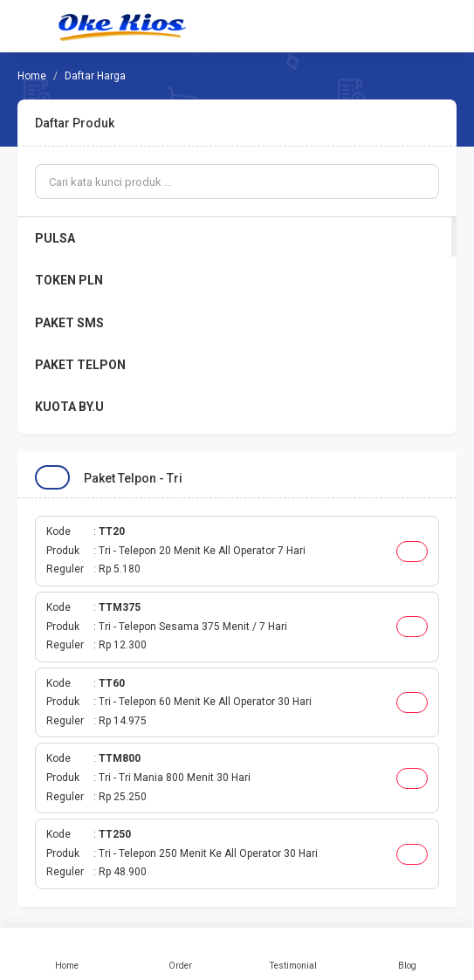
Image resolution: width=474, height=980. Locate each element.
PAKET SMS (69, 323)
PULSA (55, 238)
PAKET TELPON (80, 365)
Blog (407, 954)
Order (181, 954)
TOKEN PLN (69, 280)
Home (67, 954)
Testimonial (294, 954)
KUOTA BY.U (69, 407)
